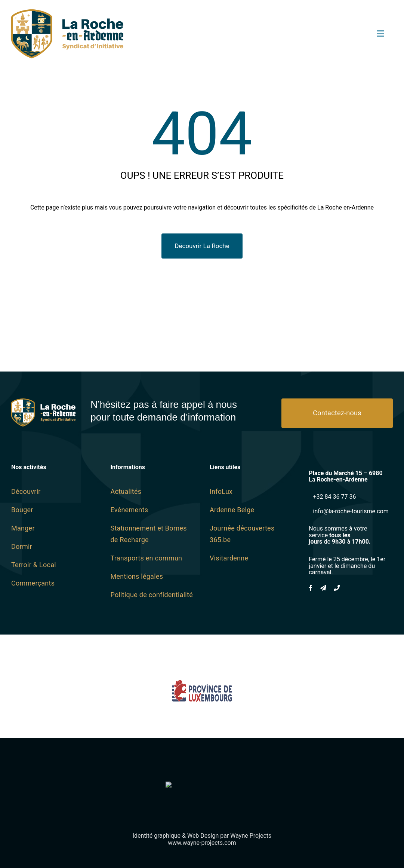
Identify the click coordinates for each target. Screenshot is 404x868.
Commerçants (33, 583)
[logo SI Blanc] (43, 402)
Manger (23, 528)
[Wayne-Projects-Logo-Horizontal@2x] (202, 784)
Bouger (22, 510)
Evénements (129, 510)
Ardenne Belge (232, 510)
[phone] (337, 588)
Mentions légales (137, 576)
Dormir (22, 546)
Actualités (126, 491)
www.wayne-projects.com (202, 843)
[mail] (323, 588)
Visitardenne (229, 558)
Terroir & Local (34, 565)
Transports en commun (146, 558)
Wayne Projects (251, 836)
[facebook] (311, 588)
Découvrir (26, 491)
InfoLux (221, 491)
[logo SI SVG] (67, 13)
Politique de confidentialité (152, 595)
